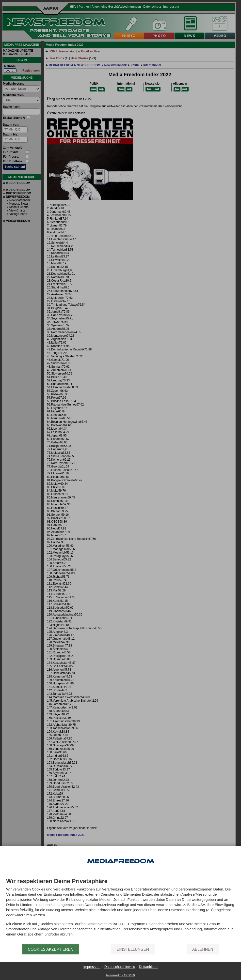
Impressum (92, 967)
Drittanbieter (148, 967)
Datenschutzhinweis (120, 967)
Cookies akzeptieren (51, 949)
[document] (120, 911)
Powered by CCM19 (120, 975)
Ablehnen (203, 949)
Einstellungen (133, 949)
